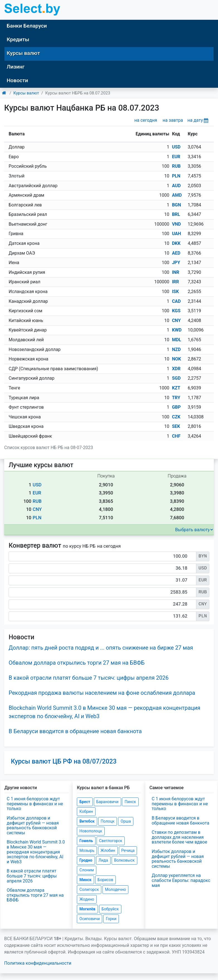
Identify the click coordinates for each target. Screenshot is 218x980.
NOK (177, 359)
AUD (177, 186)
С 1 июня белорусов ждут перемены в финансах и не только (35, 804)
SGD (176, 378)
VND (177, 224)
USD (176, 147)
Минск (85, 880)
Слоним (87, 870)
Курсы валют (23, 53)
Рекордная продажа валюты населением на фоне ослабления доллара (102, 693)
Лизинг (16, 67)
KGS (176, 311)
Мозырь (87, 850)
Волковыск (124, 860)
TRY (176, 398)
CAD (177, 301)
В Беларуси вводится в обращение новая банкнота (75, 731)
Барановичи (107, 802)
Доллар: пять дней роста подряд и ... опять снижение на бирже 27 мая (101, 648)
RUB (176, 166)
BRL (176, 214)
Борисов (106, 880)
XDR (176, 369)
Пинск (130, 802)
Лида (103, 860)
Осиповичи (90, 919)
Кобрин (86, 811)
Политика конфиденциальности (38, 963)
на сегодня (146, 120)
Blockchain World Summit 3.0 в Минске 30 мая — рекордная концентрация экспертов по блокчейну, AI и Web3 (36, 852)
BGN (177, 205)
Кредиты (18, 39)
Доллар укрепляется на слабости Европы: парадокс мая (181, 880)
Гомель (86, 841)
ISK (176, 292)
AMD (177, 195)
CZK (176, 417)
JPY (176, 263)
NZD (176, 349)
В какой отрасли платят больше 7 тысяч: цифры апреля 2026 (89, 678)
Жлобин (108, 850)
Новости (17, 80)
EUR (176, 157)
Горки (111, 919)
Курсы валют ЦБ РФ (64, 761)
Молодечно (115, 889)
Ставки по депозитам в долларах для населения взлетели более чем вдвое (180, 837)
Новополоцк (91, 831)
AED (176, 253)
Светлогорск (111, 841)
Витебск (87, 821)
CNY (176, 320)
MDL (177, 340)
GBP (176, 407)
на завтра (173, 120)
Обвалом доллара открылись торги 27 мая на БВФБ (77, 663)
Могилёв (87, 909)
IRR (176, 282)
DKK (176, 243)
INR (176, 272)
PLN (176, 176)
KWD (177, 330)
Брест (85, 802)
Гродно (86, 860)
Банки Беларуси (27, 26)
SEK (176, 426)
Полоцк (108, 821)
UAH (177, 234)
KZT (176, 388)
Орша (126, 821)
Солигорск (89, 889)
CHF (176, 436)
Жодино (87, 899)
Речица (128, 850)
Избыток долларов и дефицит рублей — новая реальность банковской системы (33, 825)
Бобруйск (110, 909)
